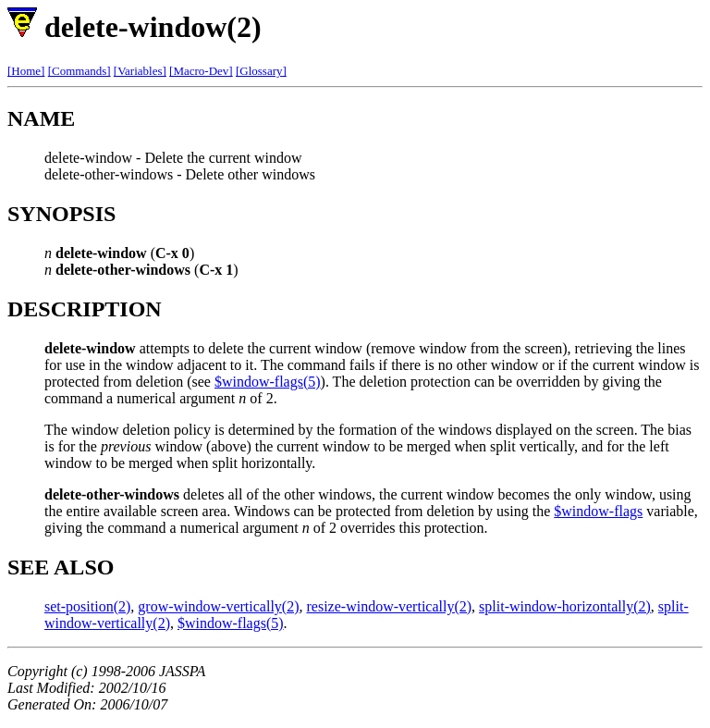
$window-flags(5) (268, 382)
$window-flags (598, 511)
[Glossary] (261, 71)
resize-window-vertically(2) (390, 606)
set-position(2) (87, 606)
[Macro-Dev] (201, 71)
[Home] (26, 71)
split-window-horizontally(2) (565, 606)
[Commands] (80, 71)
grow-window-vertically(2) (218, 606)
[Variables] (140, 71)
